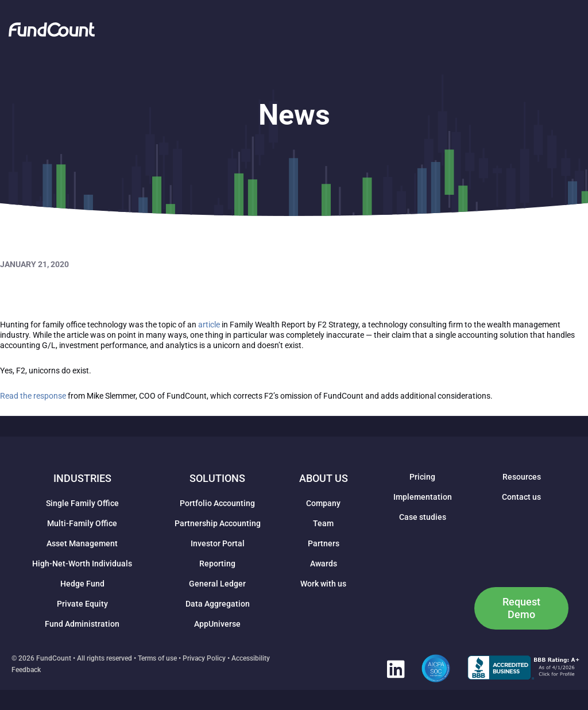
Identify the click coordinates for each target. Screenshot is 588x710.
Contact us (521, 497)
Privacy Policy (204, 658)
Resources (522, 477)
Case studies (423, 517)
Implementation (423, 497)
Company (323, 503)
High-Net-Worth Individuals (82, 564)
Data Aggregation (218, 604)
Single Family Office (82, 503)
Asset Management (82, 543)
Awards (324, 564)
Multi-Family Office (82, 523)
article (209, 325)
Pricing (422, 477)
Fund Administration (82, 624)
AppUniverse (217, 624)
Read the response (33, 396)
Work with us (323, 584)
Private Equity (82, 604)
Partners (324, 543)
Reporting (217, 564)
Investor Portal (218, 543)
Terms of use (157, 658)
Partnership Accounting (218, 523)
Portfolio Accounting (217, 503)
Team (323, 523)
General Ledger (217, 584)
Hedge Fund (82, 584)
